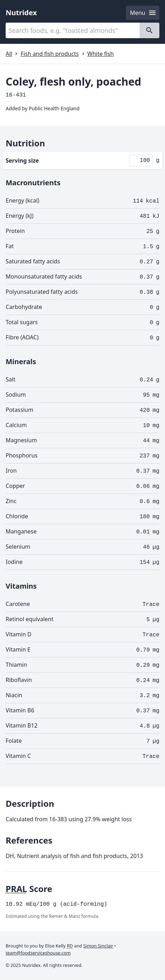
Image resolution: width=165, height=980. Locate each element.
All (9, 54)
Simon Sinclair (98, 946)
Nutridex (21, 13)
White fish (101, 54)
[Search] (149, 30)
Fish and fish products (50, 54)
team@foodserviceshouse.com (38, 953)
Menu (143, 13)
